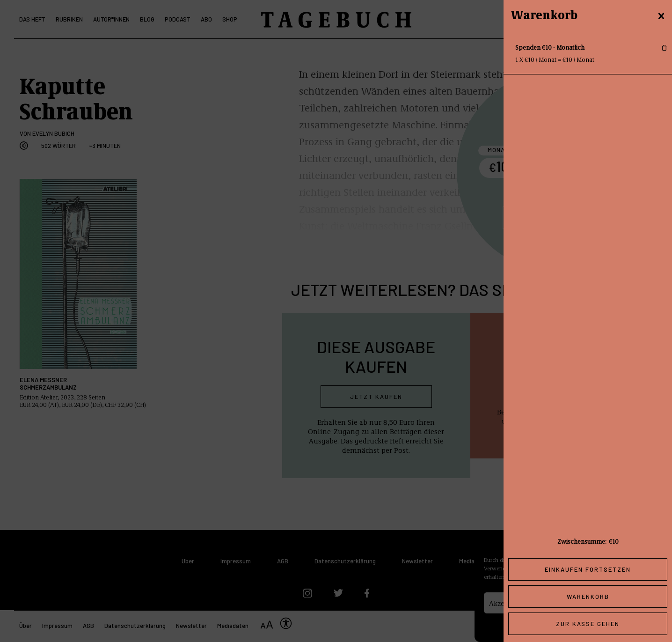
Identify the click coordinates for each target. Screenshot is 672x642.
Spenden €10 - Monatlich (550, 47)
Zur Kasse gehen (588, 624)
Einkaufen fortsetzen (588, 569)
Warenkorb (588, 597)
